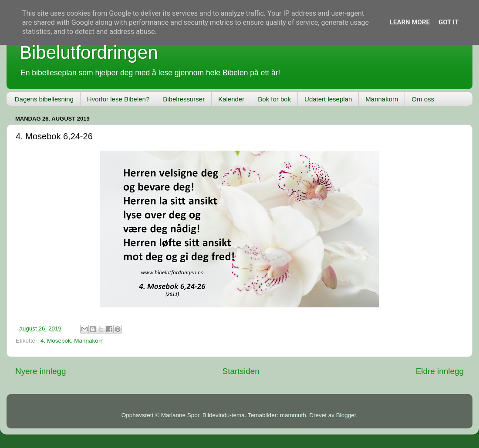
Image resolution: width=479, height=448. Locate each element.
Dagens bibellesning (44, 99)
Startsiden (241, 371)
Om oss (423, 99)
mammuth (293, 415)
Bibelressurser (184, 99)
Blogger (346, 415)
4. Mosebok (56, 341)
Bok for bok (274, 99)
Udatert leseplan (328, 99)
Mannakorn (382, 99)
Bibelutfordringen (89, 52)
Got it (449, 22)
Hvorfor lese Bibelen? (118, 99)
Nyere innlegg (41, 371)
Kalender (231, 99)
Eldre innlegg (440, 371)
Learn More (410, 22)
